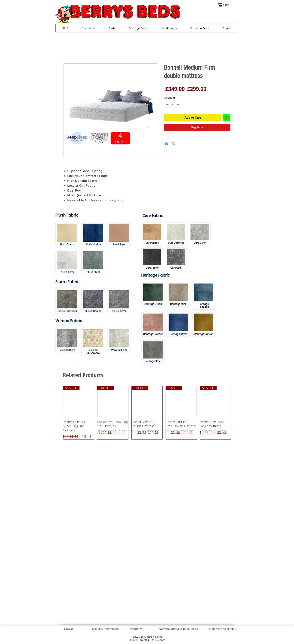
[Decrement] (167, 104)
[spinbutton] (172, 104)
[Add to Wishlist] (227, 118)
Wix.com (160, 640)
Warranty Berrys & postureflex (178, 629)
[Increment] (178, 104)
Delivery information (105, 629)
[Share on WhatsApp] (173, 144)
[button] (225, 5)
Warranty (136, 629)
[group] (147, 413)
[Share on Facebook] (166, 144)
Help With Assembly (223, 629)
